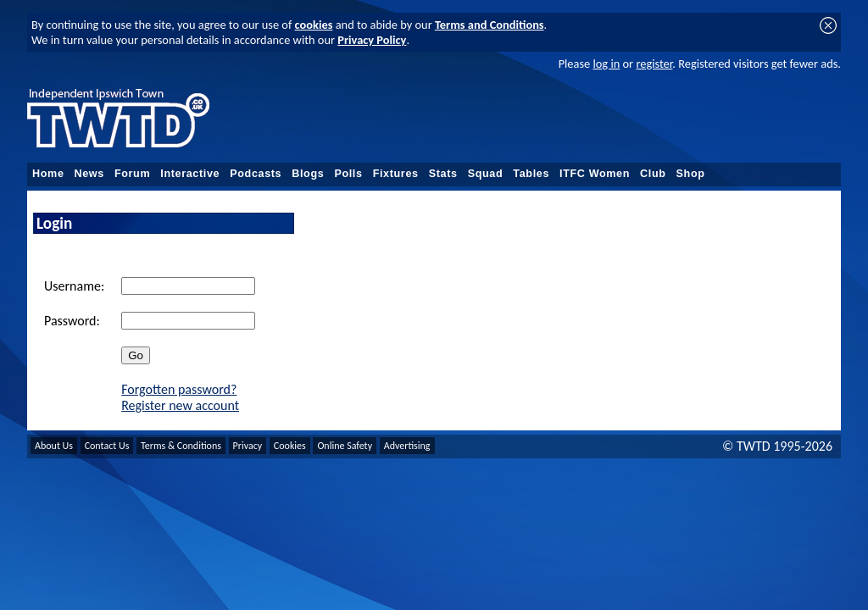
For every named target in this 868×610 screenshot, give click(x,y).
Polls (348, 174)
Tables (531, 174)
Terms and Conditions (490, 25)
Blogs (308, 174)
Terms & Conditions (181, 446)
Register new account (180, 405)
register (654, 64)
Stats (443, 174)
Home (48, 174)
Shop (691, 174)
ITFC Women (595, 174)
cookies (314, 25)
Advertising (407, 446)
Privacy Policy (372, 40)
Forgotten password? (179, 389)
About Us (54, 446)
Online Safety (345, 446)
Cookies (290, 446)
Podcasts (256, 174)
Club (653, 174)
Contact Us (107, 446)
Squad (486, 174)
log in (606, 64)
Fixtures (396, 174)
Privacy (248, 446)
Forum (132, 174)
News (89, 174)
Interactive (190, 174)
